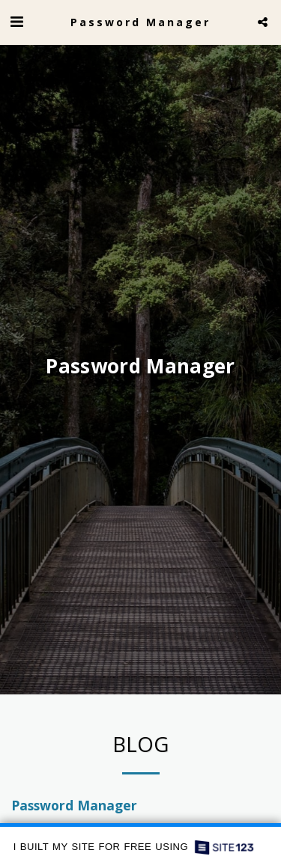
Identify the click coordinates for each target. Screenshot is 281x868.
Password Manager (74, 807)
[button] (16, 21)
